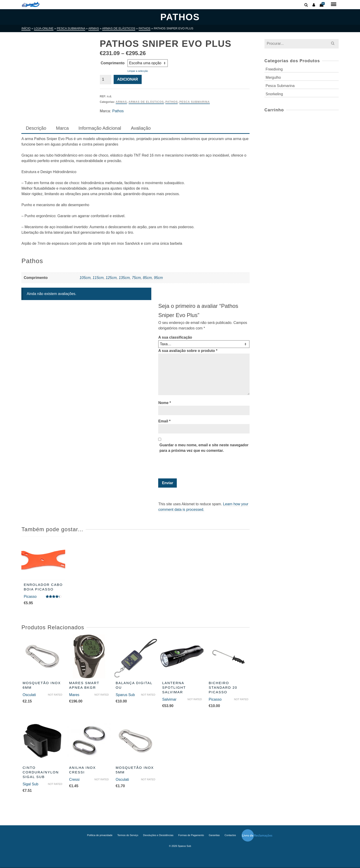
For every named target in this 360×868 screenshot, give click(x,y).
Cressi (74, 780)
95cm (158, 278)
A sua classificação (175, 337)
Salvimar (169, 699)
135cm (124, 278)
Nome (165, 403)
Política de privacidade (100, 835)
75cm (136, 278)
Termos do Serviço (128, 835)
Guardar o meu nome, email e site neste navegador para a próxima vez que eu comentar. (204, 448)
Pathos (172, 102)
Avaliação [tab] (141, 128)
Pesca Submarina (195, 102)
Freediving (274, 69)
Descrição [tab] (36, 128)
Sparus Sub (125, 695)
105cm (85, 278)
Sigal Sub (30, 784)
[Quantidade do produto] (106, 79)
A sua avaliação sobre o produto (188, 351)
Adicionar (128, 79)
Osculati (29, 695)
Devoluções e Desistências (158, 835)
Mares (74, 695)
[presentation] (189, 467)
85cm (147, 278)
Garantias (214, 835)
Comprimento (113, 63)
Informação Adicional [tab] (100, 128)
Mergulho (273, 77)
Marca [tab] (62, 128)
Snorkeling (274, 94)
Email (164, 421)
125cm (111, 278)
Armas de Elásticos (146, 102)
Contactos (230, 835)
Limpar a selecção (138, 71)
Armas (121, 102)
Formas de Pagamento (191, 835)
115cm (98, 278)
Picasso (30, 597)
